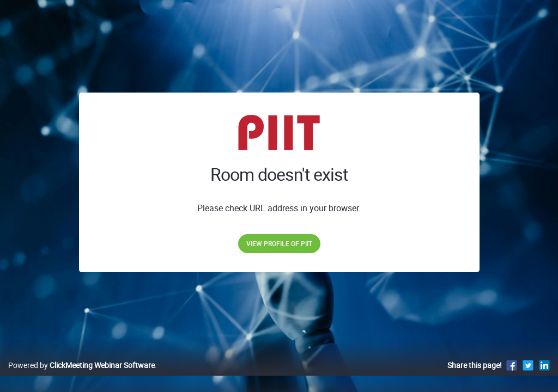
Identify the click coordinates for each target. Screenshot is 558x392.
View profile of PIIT (279, 243)
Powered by (81, 376)
